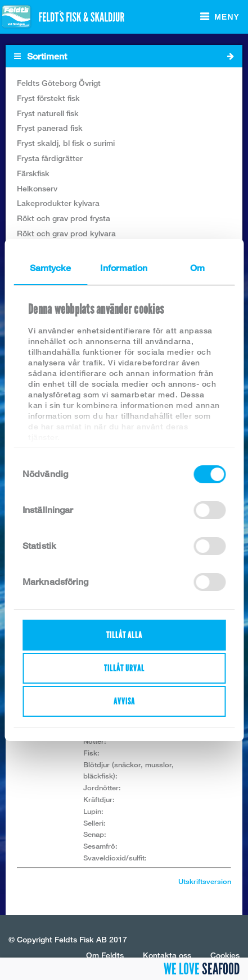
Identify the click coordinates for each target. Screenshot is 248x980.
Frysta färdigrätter (50, 158)
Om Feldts (105, 955)
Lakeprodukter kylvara (58, 203)
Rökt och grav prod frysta (64, 218)
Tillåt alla (124, 635)
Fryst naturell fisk (48, 113)
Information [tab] (124, 268)
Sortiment (124, 56)
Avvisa (124, 701)
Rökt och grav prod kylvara (66, 233)
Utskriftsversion (205, 881)
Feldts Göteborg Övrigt (59, 83)
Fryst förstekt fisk (48, 98)
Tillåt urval (124, 668)
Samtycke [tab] (51, 268)
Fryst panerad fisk (50, 128)
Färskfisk (33, 173)
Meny (227, 17)
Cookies (225, 955)
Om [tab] (197, 268)
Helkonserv (37, 188)
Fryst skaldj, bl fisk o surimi (66, 143)
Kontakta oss (167, 955)
